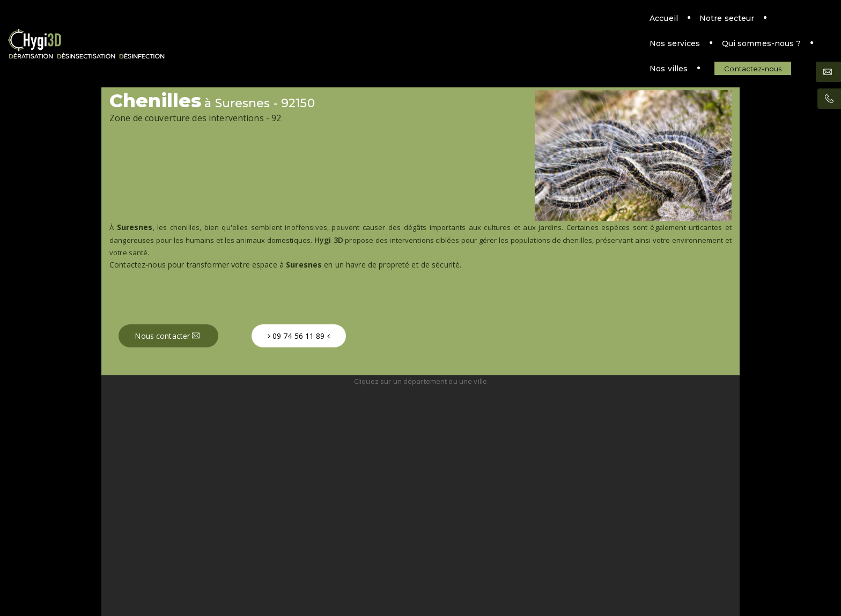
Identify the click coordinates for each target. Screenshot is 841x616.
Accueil (305, 25)
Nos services (443, 25)
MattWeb (437, 581)
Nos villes (609, 25)
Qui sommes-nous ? (529, 25)
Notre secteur (368, 25)
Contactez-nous (693, 25)
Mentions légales (420, 569)
